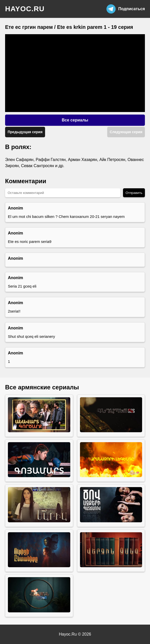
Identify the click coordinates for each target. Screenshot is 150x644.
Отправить (134, 193)
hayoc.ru (25, 9)
